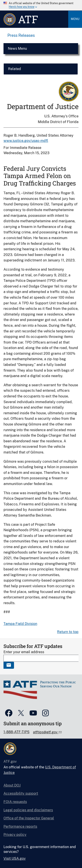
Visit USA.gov (15, 858)
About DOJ (12, 785)
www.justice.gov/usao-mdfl (26, 141)
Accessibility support (21, 793)
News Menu (17, 49)
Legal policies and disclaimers (28, 810)
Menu (75, 19)
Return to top (68, 632)
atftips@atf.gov (46, 732)
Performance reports (20, 827)
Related (15, 69)
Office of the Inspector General (29, 818)
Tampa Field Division (20, 624)
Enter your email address (24, 652)
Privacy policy (15, 835)
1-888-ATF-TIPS (17, 732)
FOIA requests (15, 802)
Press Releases (21, 35)
